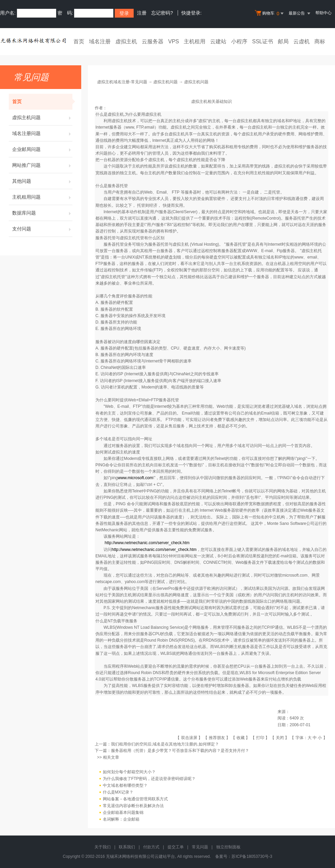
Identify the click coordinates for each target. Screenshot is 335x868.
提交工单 (176, 847)
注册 (142, 13)
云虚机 (301, 41)
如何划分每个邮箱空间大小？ (129, 772)
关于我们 (103, 847)
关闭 (280, 738)
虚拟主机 (126, 41)
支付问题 (42, 229)
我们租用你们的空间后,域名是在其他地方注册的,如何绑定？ (165, 744)
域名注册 (100, 41)
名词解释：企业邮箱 (121, 819)
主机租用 (195, 41)
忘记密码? (162, 13)
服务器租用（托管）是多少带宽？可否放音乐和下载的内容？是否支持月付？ (180, 751)
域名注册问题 (42, 133)
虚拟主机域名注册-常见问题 (122, 82)
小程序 (239, 41)
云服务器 (153, 41)
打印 (260, 738)
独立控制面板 (228, 847)
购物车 (270, 14)
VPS (174, 41)
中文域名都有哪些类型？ (125, 785)
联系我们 (127, 847)
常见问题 (200, 847)
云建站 (218, 41)
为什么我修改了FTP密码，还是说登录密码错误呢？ (149, 779)
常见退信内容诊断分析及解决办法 (133, 806)
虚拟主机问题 (42, 117)
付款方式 (151, 847)
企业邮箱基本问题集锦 (123, 813)
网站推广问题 (42, 165)
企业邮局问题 (42, 149)
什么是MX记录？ (118, 792)
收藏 (241, 738)
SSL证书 (263, 41)
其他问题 (42, 181)
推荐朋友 (217, 738)
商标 (320, 41)
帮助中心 (323, 13)
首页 (79, 41)
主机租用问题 (42, 197)
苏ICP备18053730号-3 (252, 856)
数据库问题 (42, 213)
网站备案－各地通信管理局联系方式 (135, 799)
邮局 (283, 41)
